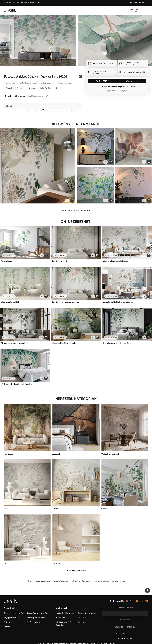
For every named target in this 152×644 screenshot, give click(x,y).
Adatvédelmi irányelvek (65, 609)
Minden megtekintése (76, 567)
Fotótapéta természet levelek (81, 577)
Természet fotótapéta (60, 577)
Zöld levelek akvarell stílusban (116, 257)
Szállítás (7, 618)
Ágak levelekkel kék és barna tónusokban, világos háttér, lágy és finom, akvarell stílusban (119, 298)
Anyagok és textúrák (12, 614)
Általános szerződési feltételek (64, 620)
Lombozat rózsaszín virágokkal (66, 298)
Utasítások (8, 623)
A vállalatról (61, 614)
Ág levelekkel (7, 257)
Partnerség (82, 618)
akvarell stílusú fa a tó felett (64, 339)
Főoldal (29, 577)
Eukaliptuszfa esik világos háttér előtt (119, 339)
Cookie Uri (82, 614)
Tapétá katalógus (34, 618)
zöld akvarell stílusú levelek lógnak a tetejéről (17, 380)
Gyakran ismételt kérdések (14, 609)
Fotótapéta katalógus (42, 577)
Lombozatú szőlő (60, 257)
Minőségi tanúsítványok (36, 614)
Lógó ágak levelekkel (10, 298)
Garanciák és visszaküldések (38, 609)
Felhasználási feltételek (87, 609)
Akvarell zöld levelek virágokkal (14, 339)
